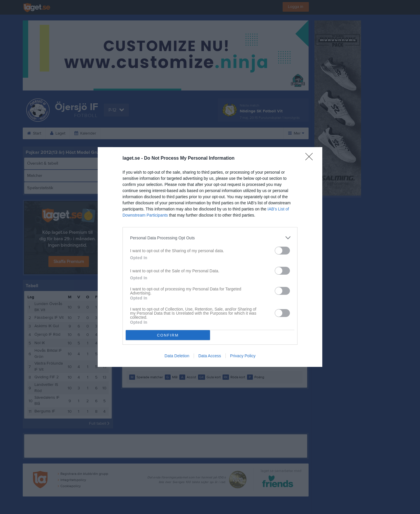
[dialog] (210, 257)
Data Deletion (177, 356)
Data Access (210, 356)
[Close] (311, 158)
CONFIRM (168, 335)
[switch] (282, 251)
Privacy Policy (243, 356)
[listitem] (210, 238)
